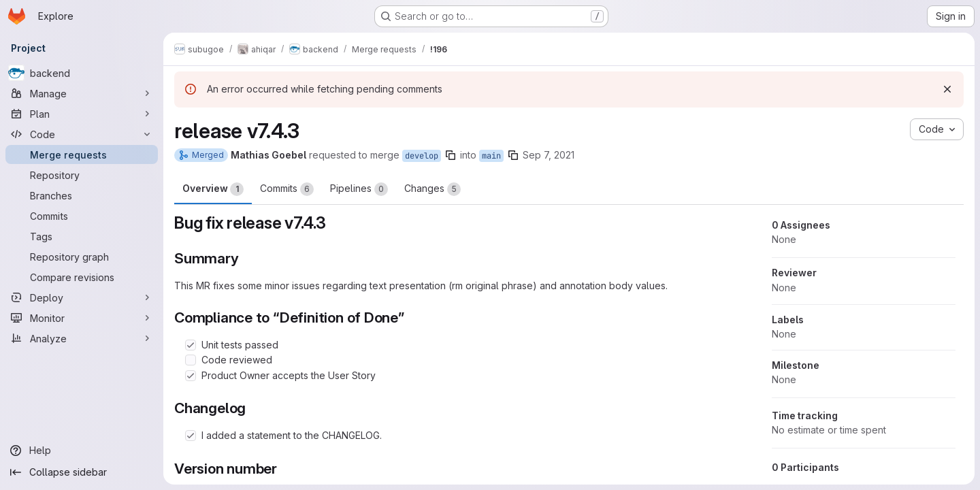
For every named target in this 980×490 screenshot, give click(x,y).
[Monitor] (82, 318)
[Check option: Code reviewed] (191, 360)
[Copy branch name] (451, 155)
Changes (432, 189)
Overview (213, 189)
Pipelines (359, 189)
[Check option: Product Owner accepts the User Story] (191, 376)
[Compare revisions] (82, 277)
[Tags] (82, 236)
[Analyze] (82, 338)
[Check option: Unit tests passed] (191, 345)
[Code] (82, 134)
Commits (287, 189)
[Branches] (82, 195)
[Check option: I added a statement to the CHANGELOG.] (191, 436)
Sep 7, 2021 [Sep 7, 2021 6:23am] (549, 155)
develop (422, 156)
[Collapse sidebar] (82, 472)
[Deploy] (82, 297)
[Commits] (82, 216)
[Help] (82, 451)
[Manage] (82, 93)
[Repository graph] (82, 257)
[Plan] (82, 114)
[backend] (82, 73)
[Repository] (82, 175)
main (491, 156)
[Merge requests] (82, 154)
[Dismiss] (947, 89)
